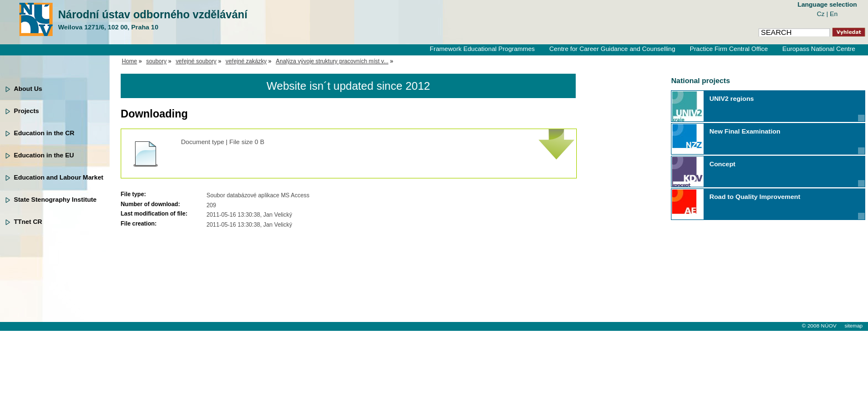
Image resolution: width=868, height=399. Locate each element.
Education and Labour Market (59, 177)
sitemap (854, 326)
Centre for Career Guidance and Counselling (612, 49)
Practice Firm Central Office (729, 49)
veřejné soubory (196, 61)
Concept (722, 164)
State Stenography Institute (55, 199)
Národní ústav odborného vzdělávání (153, 20)
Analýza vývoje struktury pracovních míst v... (332, 61)
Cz (822, 14)
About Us (28, 89)
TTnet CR (28, 222)
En (834, 14)
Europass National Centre (819, 49)
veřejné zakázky (246, 61)
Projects (26, 111)
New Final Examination (745, 131)
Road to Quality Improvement (755, 196)
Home (130, 61)
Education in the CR (44, 133)
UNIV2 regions (732, 98)
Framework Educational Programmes (482, 49)
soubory (156, 61)
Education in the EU (44, 155)
